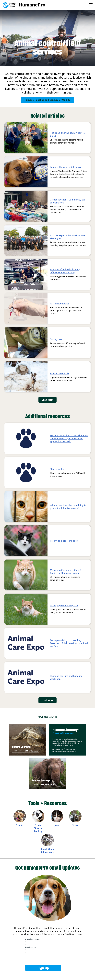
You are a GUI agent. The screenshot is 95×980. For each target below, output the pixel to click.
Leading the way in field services (67, 167)
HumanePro (32, 5)
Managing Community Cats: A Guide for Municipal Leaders (66, 571)
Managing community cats (64, 606)
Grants (20, 825)
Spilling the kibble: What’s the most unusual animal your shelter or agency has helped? (69, 438)
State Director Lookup (38, 828)
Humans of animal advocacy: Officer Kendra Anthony (65, 271)
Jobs (57, 825)
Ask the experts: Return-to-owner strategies (68, 237)
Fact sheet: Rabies (60, 304)
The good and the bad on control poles (68, 134)
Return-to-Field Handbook (64, 541)
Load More (47, 400)
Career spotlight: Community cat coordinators (67, 201)
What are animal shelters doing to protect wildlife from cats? (68, 507)
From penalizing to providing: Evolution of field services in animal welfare (69, 643)
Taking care (56, 339)
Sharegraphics (58, 469)
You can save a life (60, 373)
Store (75, 825)
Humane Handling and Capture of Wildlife (47, 100)
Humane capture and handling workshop (66, 677)
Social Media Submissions (47, 851)
